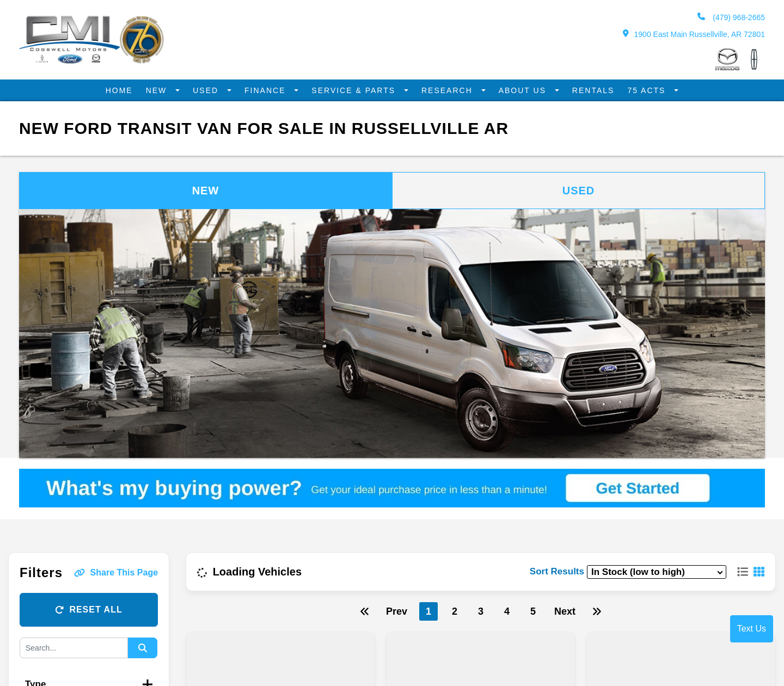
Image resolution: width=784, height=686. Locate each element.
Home (127, 90)
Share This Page (116, 572)
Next (565, 611)
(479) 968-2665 (731, 17)
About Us (520, 90)
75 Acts (641, 90)
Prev (397, 611)
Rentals (587, 90)
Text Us (752, 629)
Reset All (88, 609)
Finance (271, 90)
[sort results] (657, 571)
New (164, 90)
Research (447, 90)
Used (213, 90)
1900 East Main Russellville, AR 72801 (694, 34)
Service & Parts (356, 90)
